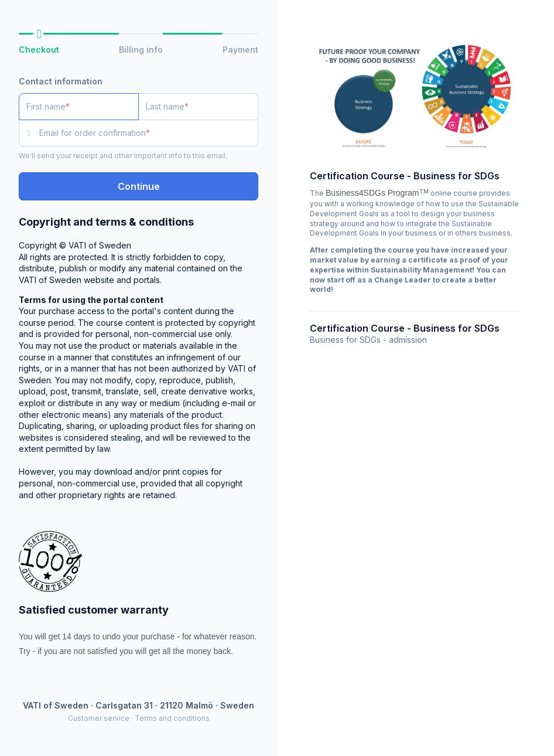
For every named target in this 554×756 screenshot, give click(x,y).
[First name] (79, 107)
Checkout (39, 50)
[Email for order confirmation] (149, 133)
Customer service (99, 718)
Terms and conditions (172, 718)
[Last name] (198, 107)
